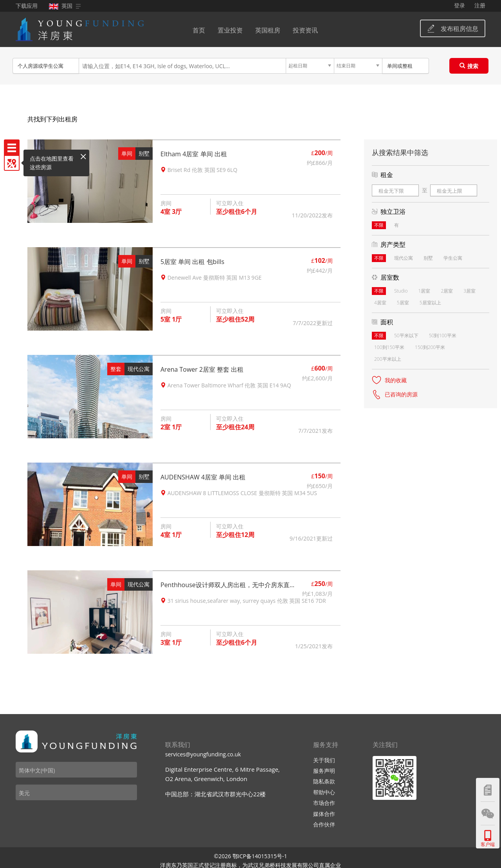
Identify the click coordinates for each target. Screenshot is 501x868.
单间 (127, 153)
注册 (480, 5)
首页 (199, 30)
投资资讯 (305, 30)
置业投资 (230, 30)
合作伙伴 (324, 824)
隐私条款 (324, 781)
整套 (116, 369)
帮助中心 (324, 792)
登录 (460, 5)
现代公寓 (139, 369)
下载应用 (27, 6)
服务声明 (324, 771)
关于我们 (324, 760)
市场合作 (324, 803)
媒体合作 (324, 814)
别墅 (144, 153)
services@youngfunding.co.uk (203, 754)
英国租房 (268, 30)
